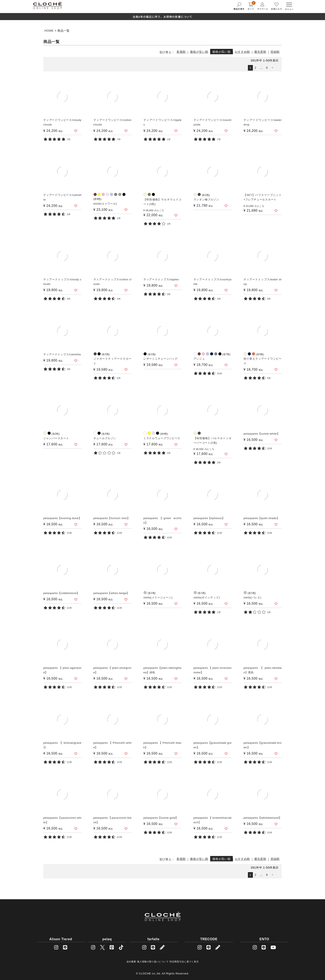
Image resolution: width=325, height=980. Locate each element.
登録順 (275, 52)
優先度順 (260, 52)
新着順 (181, 52)
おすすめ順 (243, 52)
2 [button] (255, 68)
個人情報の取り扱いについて (153, 962)
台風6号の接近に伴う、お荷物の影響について (162, 17)
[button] (274, 68)
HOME (49, 31)
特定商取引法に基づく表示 (184, 962)
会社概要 (131, 962)
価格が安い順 (199, 52)
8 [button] (267, 68)
